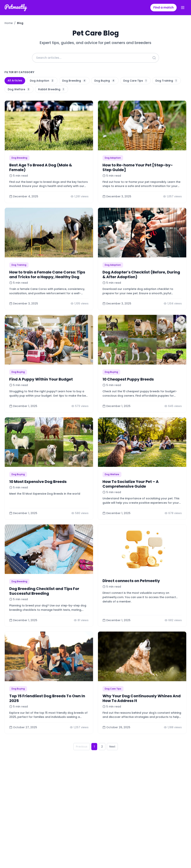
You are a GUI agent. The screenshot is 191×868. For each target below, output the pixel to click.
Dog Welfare (19, 89)
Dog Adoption (42, 81)
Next (112, 747)
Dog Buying (105, 81)
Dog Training (167, 81)
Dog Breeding (74, 81)
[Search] (154, 58)
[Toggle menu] (183, 8)
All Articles (15, 80)
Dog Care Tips (135, 81)
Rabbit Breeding (52, 89)
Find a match (163, 7)
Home (9, 23)
